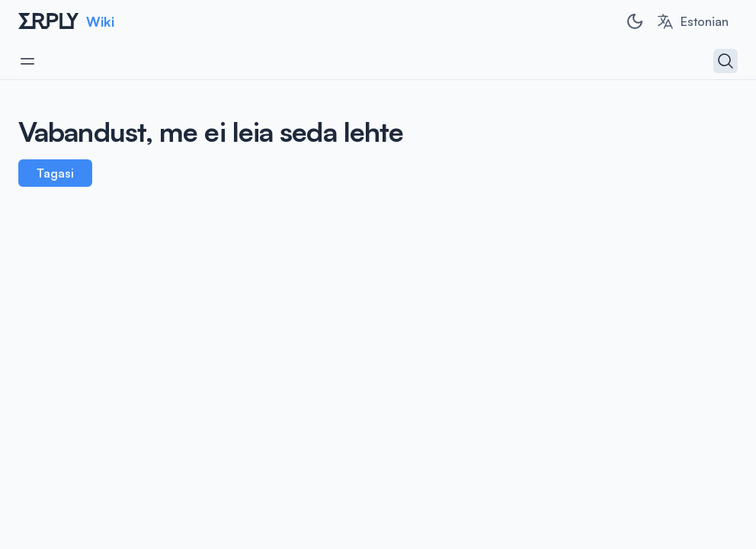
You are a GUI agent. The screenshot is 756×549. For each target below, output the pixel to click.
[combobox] (692, 21)
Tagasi (55, 173)
